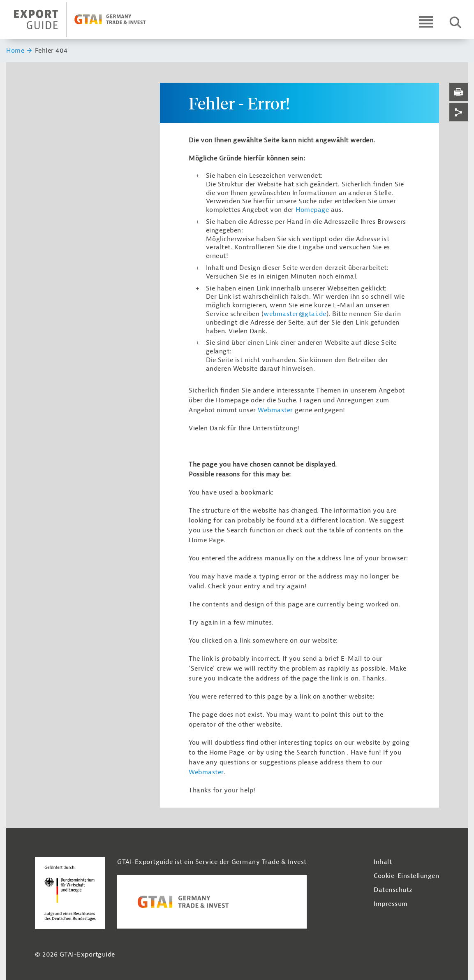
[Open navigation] (426, 22)
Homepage (312, 210)
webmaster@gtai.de (295, 314)
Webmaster (275, 410)
